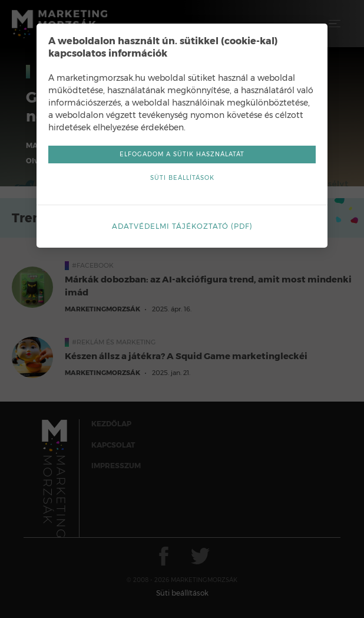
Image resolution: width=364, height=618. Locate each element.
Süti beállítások (182, 178)
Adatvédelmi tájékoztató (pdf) (182, 226)
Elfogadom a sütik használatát (182, 154)
